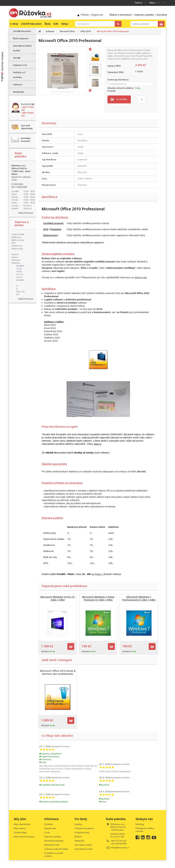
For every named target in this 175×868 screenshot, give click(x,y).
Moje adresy (20, 828)
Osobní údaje (20, 832)
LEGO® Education (31, 24)
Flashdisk (56, 229)
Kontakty (162, 15)
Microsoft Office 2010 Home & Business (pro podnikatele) (58, 672)
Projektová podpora (84, 828)
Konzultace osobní (84, 849)
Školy (48, 24)
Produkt (112, 91)
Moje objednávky (22, 824)
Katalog (78, 824)
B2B (56, 24)
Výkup (65, 24)
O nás (47, 832)
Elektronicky (50, 235)
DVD (46, 229)
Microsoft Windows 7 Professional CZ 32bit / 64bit (139, 598)
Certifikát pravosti (53, 223)
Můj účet (20, 819)
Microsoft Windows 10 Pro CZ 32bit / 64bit (58, 598)
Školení (78, 837)
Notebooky (18, 92)
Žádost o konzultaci (121, 15)
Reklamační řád (52, 845)
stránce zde (141, 277)
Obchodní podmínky (54, 841)
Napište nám (50, 828)
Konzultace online (83, 845)
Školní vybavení (21, 38)
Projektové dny (82, 832)
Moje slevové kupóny (24, 837)
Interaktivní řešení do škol (22, 48)
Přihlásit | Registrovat (92, 15)
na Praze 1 (97, 574)
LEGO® (17, 58)
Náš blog (140, 824)
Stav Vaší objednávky (27, 127)
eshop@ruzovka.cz (120, 848)
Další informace (26, 213)
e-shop (14, 24)
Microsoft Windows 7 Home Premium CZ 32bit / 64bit (98, 598)
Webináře (79, 841)
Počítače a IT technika (19, 75)
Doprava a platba (144, 15)
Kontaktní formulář (26, 140)
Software (18, 84)
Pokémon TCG (20, 65)
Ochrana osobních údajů (56, 849)
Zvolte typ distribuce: (119, 80)
